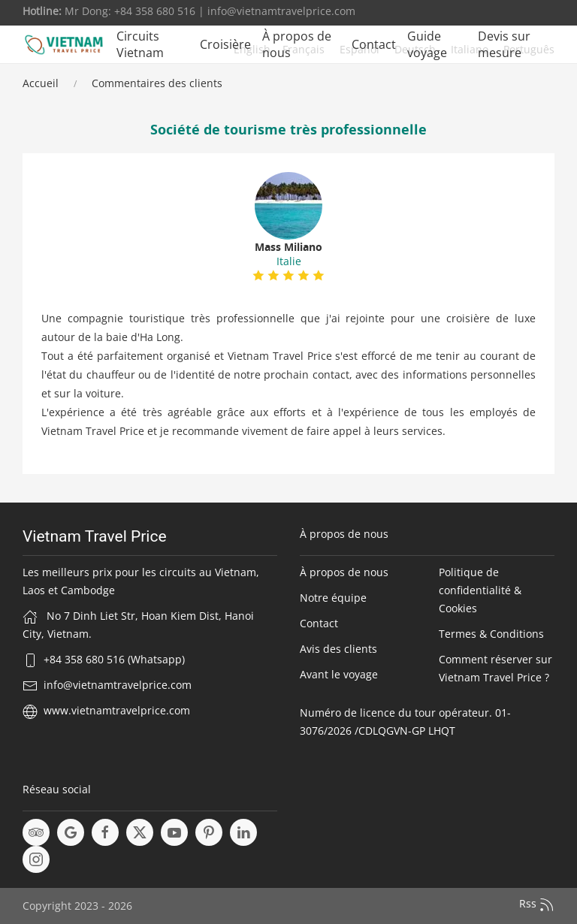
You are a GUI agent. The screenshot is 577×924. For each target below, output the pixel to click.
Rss (537, 904)
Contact (374, 44)
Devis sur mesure (504, 44)
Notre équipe (333, 598)
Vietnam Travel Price (95, 536)
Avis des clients (338, 649)
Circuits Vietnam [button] (140, 44)
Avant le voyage (339, 674)
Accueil (41, 83)
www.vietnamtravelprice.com (117, 710)
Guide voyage (427, 44)
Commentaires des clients (157, 83)
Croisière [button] (225, 44)
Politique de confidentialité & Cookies (480, 590)
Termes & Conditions (491, 634)
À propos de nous (297, 44)
